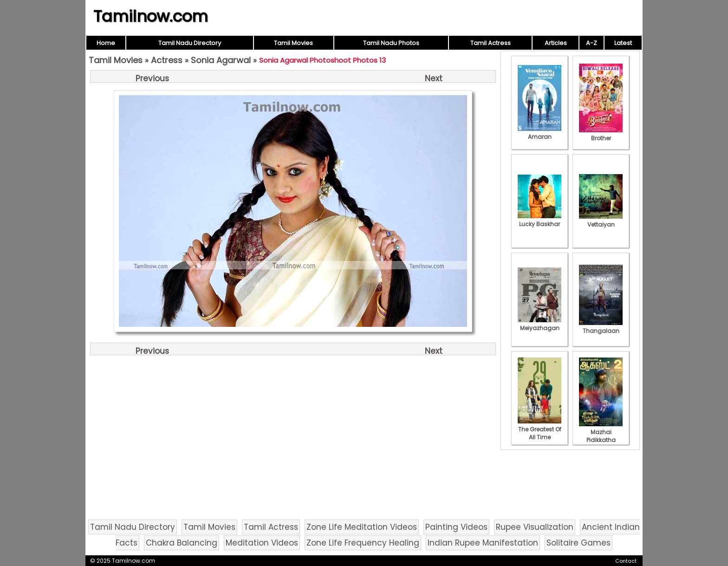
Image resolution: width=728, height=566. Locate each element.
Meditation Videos (262, 543)
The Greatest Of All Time (539, 429)
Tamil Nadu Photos (391, 43)
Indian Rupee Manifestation (483, 543)
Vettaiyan (601, 221)
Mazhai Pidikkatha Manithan (601, 436)
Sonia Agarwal (221, 60)
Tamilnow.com (151, 16)
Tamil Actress (491, 43)
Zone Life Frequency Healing (363, 543)
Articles (556, 43)
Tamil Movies (293, 43)
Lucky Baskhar (539, 220)
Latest (623, 43)
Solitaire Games (578, 543)
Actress (167, 60)
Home (106, 43)
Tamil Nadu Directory (190, 43)
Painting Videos (456, 527)
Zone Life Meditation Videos (362, 527)
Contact (626, 561)
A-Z (591, 43)
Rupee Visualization (535, 527)
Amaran (539, 133)
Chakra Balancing (182, 543)
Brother (601, 134)
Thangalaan (601, 327)
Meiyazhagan (539, 324)
